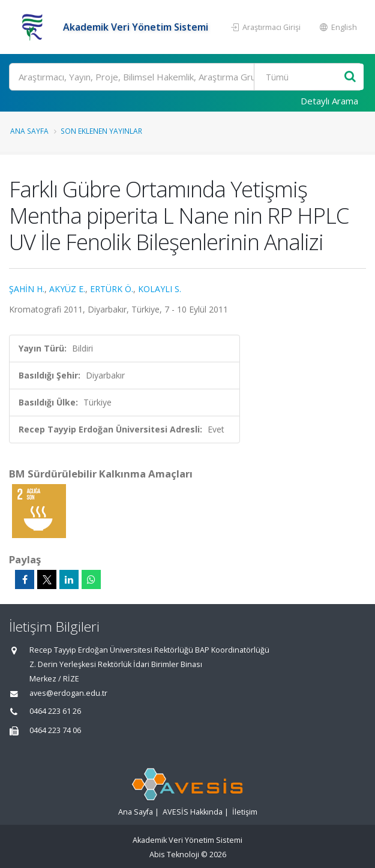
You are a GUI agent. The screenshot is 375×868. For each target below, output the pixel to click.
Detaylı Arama (329, 101)
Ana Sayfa (29, 131)
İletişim (245, 812)
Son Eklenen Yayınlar (101, 131)
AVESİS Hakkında (193, 812)
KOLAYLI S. (160, 289)
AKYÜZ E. (67, 289)
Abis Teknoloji (174, 855)
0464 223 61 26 (55, 711)
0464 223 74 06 (55, 730)
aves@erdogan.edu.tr (68, 693)
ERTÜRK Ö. (112, 289)
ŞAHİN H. (27, 289)
